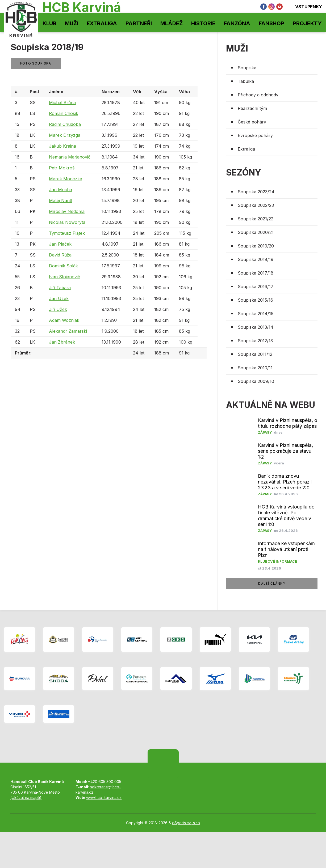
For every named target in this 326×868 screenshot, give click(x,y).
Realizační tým (252, 108)
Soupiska (247, 68)
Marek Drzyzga (65, 135)
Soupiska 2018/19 (256, 259)
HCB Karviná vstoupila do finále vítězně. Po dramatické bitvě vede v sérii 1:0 (286, 516)
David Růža (60, 255)
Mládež (172, 23)
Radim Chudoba (65, 124)
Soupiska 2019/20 (256, 246)
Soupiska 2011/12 (255, 354)
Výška (161, 92)
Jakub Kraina (62, 146)
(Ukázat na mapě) (26, 798)
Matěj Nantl (60, 200)
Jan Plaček (60, 244)
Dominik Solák (63, 266)
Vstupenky (305, 7)
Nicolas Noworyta (67, 222)
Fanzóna (237, 23)
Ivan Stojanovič (64, 277)
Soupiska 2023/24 (256, 192)
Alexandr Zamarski (68, 331)
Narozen (111, 92)
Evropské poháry (255, 135)
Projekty (307, 23)
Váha (184, 92)
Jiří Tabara (60, 288)
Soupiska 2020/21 (256, 232)
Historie (203, 23)
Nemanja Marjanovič (70, 157)
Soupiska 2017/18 (256, 273)
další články (272, 583)
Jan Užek (59, 298)
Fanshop (271, 23)
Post (35, 92)
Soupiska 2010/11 (255, 368)
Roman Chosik (64, 113)
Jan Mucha (60, 190)
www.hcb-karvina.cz (104, 798)
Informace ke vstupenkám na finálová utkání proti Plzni (286, 549)
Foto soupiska (36, 63)
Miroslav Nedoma (67, 211)
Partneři (139, 23)
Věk (137, 92)
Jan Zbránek (62, 342)
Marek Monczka (66, 179)
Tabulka (246, 81)
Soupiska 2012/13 (255, 341)
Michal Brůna (62, 102)
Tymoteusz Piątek (67, 233)
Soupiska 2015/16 (255, 300)
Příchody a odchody (258, 95)
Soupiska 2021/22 (256, 219)
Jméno (56, 92)
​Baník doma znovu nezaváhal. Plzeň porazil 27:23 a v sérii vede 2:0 (285, 482)
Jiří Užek (58, 309)
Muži (72, 23)
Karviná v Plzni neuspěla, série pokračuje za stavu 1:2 (285, 451)
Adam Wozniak (64, 320)
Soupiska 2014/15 (256, 314)
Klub (49, 23)
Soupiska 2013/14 (256, 327)
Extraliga (102, 23)
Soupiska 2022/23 (256, 205)
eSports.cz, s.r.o (186, 823)
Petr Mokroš (62, 168)
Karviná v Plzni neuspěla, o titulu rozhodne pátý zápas (288, 423)
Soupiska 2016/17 (256, 287)
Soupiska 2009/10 (256, 381)
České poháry (252, 122)
